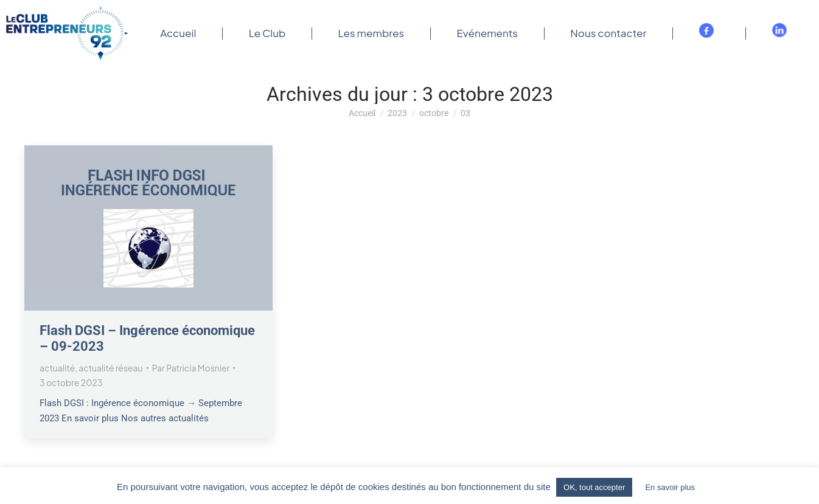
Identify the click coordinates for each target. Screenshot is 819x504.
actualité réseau (110, 368)
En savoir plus (670, 487)
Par (191, 368)
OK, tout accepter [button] (594, 487)
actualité (57, 368)
